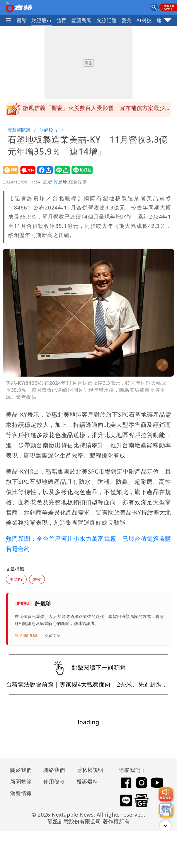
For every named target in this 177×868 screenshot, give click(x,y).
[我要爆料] (166, 794)
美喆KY (16, 579)
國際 (22, 20)
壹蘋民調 (81, 20)
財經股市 (42, 20)
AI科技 (144, 20)
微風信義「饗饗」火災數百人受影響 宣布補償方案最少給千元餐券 (97, 111)
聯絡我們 (54, 770)
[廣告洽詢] (166, 810)
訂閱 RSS (26, 636)
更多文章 (53, 636)
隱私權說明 (88, 770)
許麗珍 (60, 182)
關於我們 (21, 770)
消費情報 (21, 793)
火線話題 (107, 20)
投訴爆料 (87, 782)
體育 (61, 20)
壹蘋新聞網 (19, 130)
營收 (37, 579)
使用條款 (54, 782)
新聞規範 (21, 782)
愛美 (126, 20)
